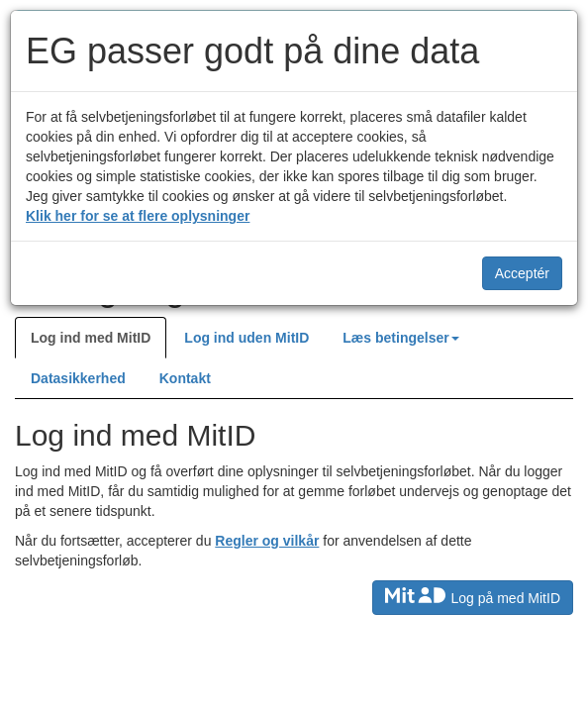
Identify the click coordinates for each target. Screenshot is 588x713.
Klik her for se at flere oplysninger (138, 216)
